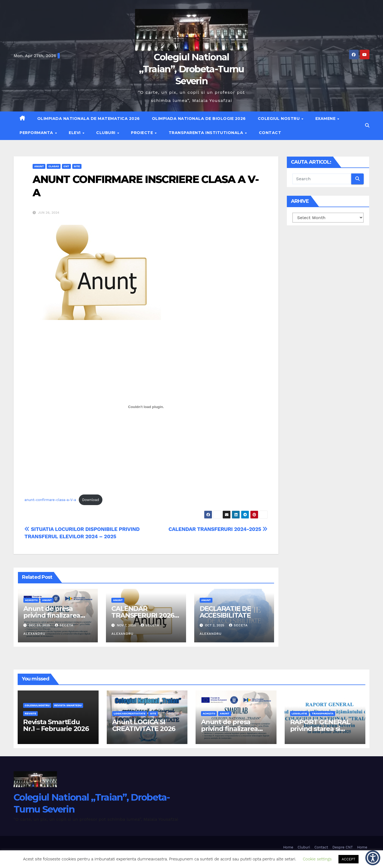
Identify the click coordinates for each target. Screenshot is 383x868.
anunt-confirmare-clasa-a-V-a (50, 500)
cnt (66, 166)
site (77, 166)
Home (288, 847)
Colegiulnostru (37, 705)
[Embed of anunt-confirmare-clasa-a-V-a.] (146, 407)
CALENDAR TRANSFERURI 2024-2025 (218, 529)
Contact (270, 133)
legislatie (299, 713)
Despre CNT (343, 847)
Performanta (37, 133)
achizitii (31, 600)
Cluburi (106, 133)
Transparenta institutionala (207, 133)
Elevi (75, 133)
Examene (326, 119)
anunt (39, 166)
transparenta (323, 713)
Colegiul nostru (279, 119)
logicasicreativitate (130, 713)
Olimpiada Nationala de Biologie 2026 (199, 119)
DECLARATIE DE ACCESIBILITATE (225, 612)
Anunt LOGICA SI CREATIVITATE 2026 (144, 725)
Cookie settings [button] (317, 859)
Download (90, 500)
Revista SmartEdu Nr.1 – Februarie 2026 (56, 725)
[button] (367, 125)
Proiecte (143, 133)
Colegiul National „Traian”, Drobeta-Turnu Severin (192, 69)
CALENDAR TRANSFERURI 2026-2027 (144, 615)
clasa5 (54, 166)
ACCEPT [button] (349, 859)
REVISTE (30, 713)
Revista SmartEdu (68, 705)
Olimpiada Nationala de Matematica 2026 (89, 119)
